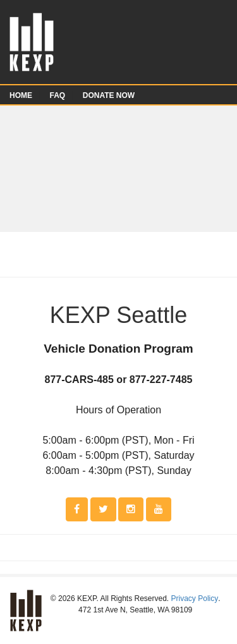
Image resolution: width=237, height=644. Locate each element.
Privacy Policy (195, 598)
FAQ (58, 95)
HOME (21, 95)
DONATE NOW (109, 95)
